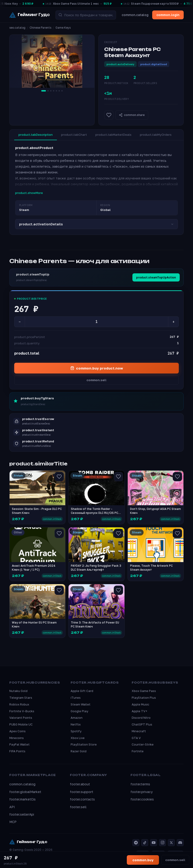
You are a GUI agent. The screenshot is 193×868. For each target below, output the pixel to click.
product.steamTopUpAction (156, 277)
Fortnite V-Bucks (22, 711)
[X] (171, 843)
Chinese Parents (40, 28)
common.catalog (135, 15)
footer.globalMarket (25, 792)
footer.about (80, 784)
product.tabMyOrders (156, 135)
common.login (168, 15)
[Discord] (180, 843)
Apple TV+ (140, 711)
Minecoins (17, 738)
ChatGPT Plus (142, 724)
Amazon (77, 718)
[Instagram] (162, 843)
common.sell (96, 380)
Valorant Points (21, 718)
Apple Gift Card (82, 691)
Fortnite (138, 751)
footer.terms (140, 784)
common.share (132, 115)
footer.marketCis (22, 799)
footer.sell (78, 807)
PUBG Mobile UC (21, 724)
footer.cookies (142, 799)
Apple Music (140, 704)
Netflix (76, 724)
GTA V (136, 738)
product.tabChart (74, 135)
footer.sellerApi (22, 814)
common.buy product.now (97, 368)
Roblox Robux (19, 704)
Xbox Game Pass (144, 691)
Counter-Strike (143, 744)
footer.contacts (82, 799)
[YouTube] (154, 843)
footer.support (82, 792)
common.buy (143, 860)
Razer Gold (79, 751)
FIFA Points (17, 751)
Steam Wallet (81, 704)
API (12, 807)
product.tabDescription (36, 135)
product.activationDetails (96, 224)
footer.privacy (142, 792)
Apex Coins (17, 731)
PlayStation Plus (144, 698)
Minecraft (139, 731)
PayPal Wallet (19, 744)
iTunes (76, 698)
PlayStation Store (84, 744)
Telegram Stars (21, 698)
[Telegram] (136, 843)
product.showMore (29, 193)
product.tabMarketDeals (113, 135)
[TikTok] (145, 843)
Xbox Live (78, 738)
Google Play (79, 711)
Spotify (76, 731)
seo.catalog (17, 28)
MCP (13, 822)
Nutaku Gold (18, 691)
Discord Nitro (141, 718)
